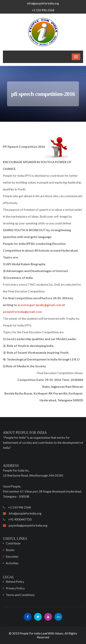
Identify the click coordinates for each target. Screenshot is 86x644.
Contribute (13, 543)
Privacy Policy (15, 588)
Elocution (12, 556)
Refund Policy (15, 581)
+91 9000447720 (17, 519)
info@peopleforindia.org (43, 3)
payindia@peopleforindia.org (25, 525)
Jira (58, 617)
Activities (12, 563)
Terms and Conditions (20, 595)
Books (10, 550)
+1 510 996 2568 (17, 507)
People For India (30, 633)
